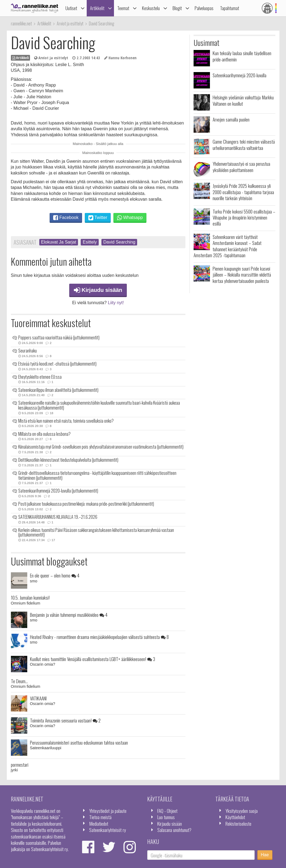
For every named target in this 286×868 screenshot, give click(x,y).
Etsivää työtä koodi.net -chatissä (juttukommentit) (57, 364)
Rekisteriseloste (238, 823)
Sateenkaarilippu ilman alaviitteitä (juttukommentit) (58, 390)
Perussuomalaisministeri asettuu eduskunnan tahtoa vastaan (79, 742)
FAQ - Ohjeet (167, 811)
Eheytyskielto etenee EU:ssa (40, 377)
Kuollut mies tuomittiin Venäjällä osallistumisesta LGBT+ (93, 659)
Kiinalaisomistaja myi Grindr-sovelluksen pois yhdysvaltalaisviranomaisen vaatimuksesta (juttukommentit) (101, 447)
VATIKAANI (38, 698)
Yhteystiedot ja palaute (108, 811)
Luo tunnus (166, 817)
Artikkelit (97, 8)
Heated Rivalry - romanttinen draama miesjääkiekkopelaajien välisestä (99, 637)
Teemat (123, 8)
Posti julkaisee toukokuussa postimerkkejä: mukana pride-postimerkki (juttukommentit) (86, 504)
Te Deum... (19, 681)
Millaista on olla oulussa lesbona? (44, 434)
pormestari (20, 765)
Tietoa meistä (100, 817)
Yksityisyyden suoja (242, 811)
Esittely (90, 242)
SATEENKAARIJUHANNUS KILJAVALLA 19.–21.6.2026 (58, 517)
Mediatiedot (99, 823)
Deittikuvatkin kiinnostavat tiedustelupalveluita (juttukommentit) (68, 460)
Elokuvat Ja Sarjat (59, 242)
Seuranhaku (28, 351)
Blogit (177, 8)
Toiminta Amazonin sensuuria (65, 720)
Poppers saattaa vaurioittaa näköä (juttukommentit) (59, 337)
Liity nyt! (116, 303)
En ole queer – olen (55, 575)
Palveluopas (204, 8)
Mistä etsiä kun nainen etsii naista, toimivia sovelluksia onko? (66, 421)
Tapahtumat (230, 8)
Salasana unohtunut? (174, 830)
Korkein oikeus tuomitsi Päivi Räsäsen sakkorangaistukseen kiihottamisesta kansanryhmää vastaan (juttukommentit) (96, 532)
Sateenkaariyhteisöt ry (108, 830)
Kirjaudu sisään (98, 290)
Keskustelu (151, 8)
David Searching (119, 242)
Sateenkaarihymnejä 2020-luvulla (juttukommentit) (58, 491)
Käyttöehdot (235, 817)
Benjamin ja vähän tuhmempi (69, 615)
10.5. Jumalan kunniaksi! (30, 597)
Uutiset (71, 8)
